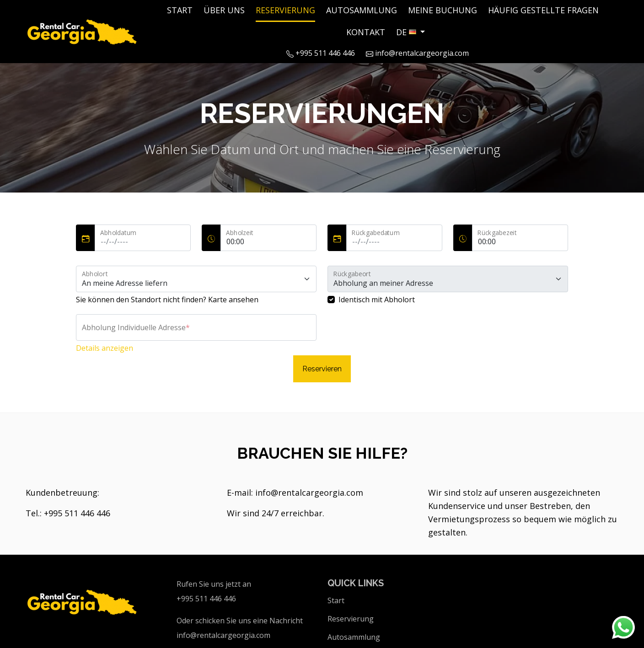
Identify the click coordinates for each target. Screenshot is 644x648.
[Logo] (83, 30)
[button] (411, 32)
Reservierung (285, 10)
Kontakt (366, 32)
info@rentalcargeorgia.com (417, 53)
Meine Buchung (443, 10)
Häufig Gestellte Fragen (543, 10)
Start (180, 10)
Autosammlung (362, 10)
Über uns (224, 10)
